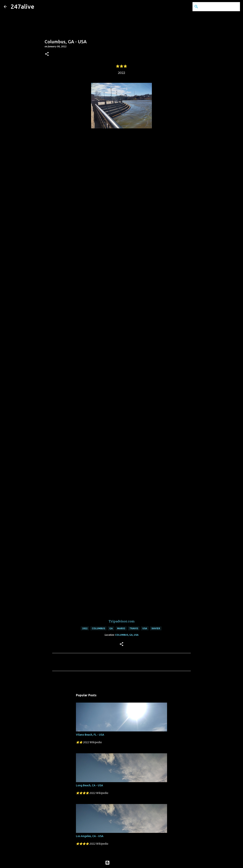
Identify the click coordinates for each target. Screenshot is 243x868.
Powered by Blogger (121, 863)
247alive (22, 6)
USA (145, 628)
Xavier (156, 628)
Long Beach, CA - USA (90, 785)
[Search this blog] (220, 7)
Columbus (98, 628)
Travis (134, 628)
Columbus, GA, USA (127, 635)
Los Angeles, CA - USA (90, 836)
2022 (85, 628)
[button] (47, 54)
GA (111, 628)
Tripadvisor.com (121, 621)
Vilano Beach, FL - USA (90, 735)
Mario (121, 628)
